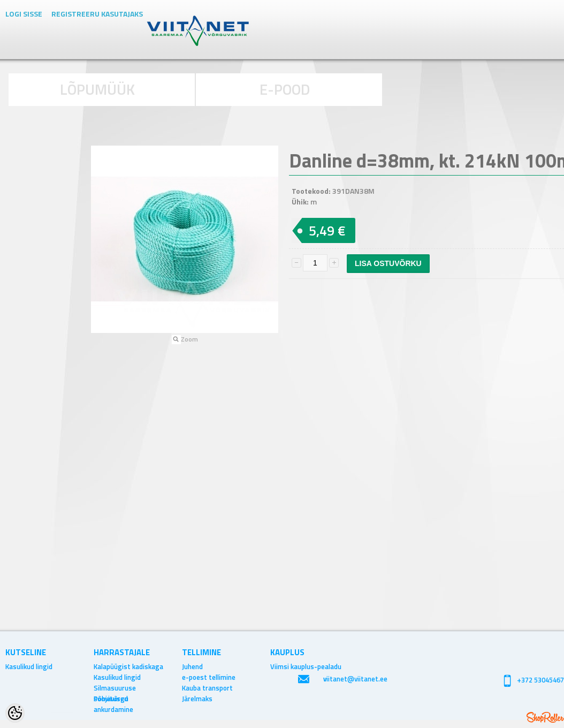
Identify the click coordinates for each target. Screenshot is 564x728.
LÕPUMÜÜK (97, 89)
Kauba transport (207, 688)
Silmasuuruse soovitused (115, 688)
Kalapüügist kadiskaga (128, 666)
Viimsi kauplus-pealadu (306, 666)
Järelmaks (197, 699)
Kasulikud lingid (29, 666)
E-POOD (285, 89)
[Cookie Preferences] (15, 713)
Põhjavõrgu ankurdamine (113, 699)
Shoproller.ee (545, 717)
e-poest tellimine (209, 677)
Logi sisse (24, 14)
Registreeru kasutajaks (97, 14)
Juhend (192, 666)
